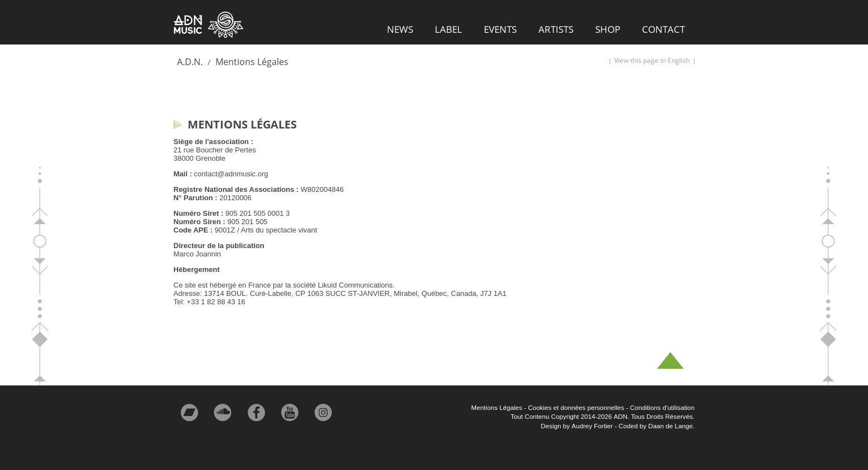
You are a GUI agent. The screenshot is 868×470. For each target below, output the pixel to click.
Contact (663, 29)
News (400, 29)
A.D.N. (190, 62)
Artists (556, 29)
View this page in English (652, 60)
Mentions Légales (252, 62)
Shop (608, 29)
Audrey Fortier (592, 426)
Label (448, 29)
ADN (209, 25)
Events (500, 29)
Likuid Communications (355, 285)
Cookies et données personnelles (576, 407)
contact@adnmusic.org (231, 174)
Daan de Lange (670, 426)
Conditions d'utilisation (663, 407)
